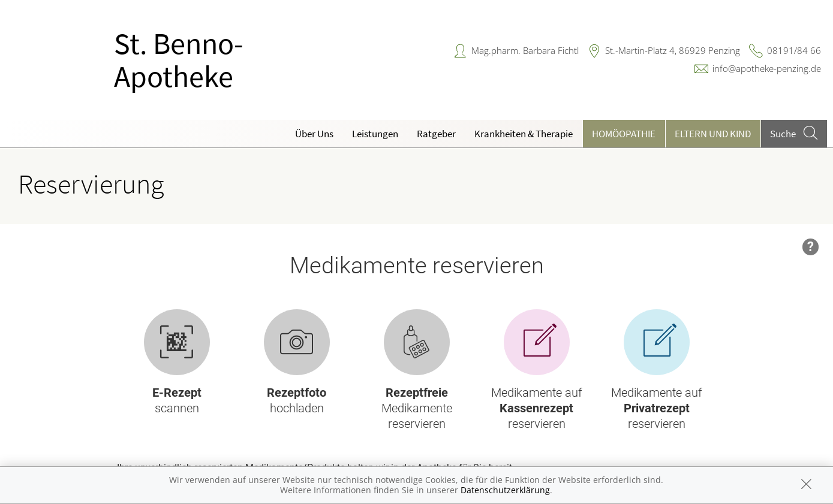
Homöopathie (624, 134)
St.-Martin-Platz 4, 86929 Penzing (673, 50)
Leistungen (375, 134)
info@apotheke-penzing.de (767, 68)
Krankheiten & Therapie (524, 134)
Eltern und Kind (713, 134)
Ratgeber (436, 134)
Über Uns (314, 134)
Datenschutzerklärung (505, 490)
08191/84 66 (794, 50)
